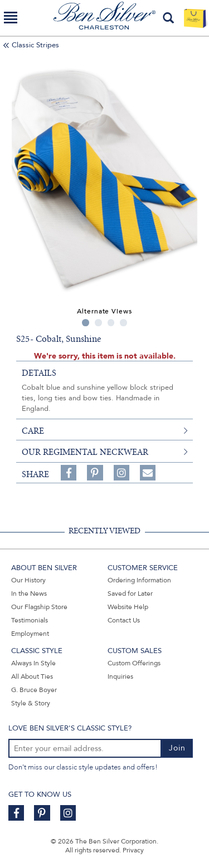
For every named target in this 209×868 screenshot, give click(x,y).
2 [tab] (98, 323)
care (33, 431)
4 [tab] (123, 323)
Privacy (133, 850)
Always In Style (33, 663)
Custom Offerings (134, 663)
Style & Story (31, 703)
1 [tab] (86, 323)
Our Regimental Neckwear (85, 452)
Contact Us (124, 620)
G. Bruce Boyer (34, 690)
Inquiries (120, 676)
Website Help (128, 607)
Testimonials (30, 620)
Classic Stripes (35, 45)
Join (177, 748)
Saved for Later (130, 594)
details (39, 373)
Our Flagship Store (39, 607)
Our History (28, 580)
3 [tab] (111, 323)
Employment (30, 634)
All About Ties (32, 676)
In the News (29, 594)
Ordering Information (139, 580)
